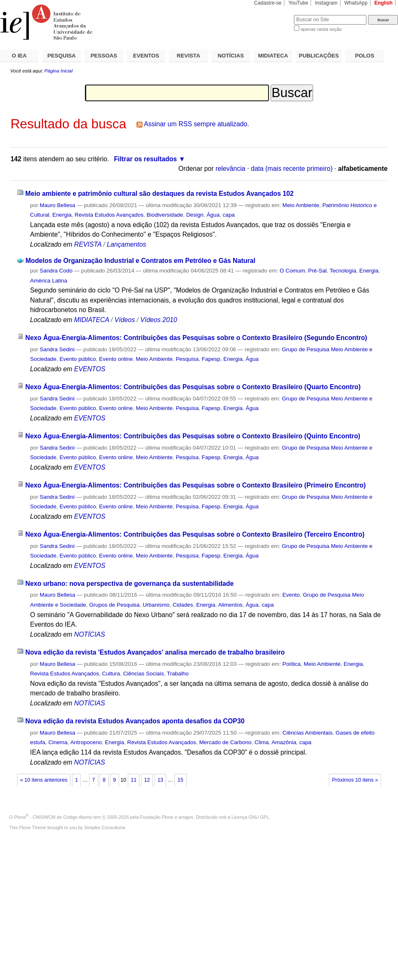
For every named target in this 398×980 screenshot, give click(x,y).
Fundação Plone (157, 817)
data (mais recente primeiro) (292, 169)
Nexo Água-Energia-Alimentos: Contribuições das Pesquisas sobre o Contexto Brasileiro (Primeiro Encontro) (196, 485)
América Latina (49, 281)
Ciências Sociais (144, 674)
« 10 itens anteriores (44, 780)
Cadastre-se (268, 3)
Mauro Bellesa (57, 205)
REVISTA (189, 56)
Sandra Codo (56, 271)
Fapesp (211, 359)
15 (180, 780)
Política (291, 664)
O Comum (292, 271)
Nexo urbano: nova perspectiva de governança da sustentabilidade (130, 584)
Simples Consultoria (104, 827)
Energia (62, 215)
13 (160, 780)
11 (134, 780)
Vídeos (125, 320)
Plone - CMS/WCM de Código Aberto (53, 817)
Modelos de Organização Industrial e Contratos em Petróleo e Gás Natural (140, 261)
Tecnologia (343, 271)
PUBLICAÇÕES (319, 56)
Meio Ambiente (301, 205)
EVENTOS (146, 56)
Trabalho (178, 674)
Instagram (326, 3)
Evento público (78, 359)
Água (213, 215)
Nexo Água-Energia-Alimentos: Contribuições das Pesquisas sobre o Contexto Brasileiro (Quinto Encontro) (193, 436)
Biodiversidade (165, 215)
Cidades (183, 605)
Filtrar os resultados (146, 159)
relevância (231, 169)
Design (195, 215)
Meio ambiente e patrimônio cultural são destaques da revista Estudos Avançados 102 (159, 194)
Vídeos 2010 (159, 320)
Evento (291, 595)
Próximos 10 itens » (355, 780)
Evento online (116, 359)
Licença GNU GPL (250, 817)
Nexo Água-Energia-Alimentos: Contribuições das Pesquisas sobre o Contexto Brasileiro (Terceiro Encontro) (195, 534)
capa (229, 215)
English (383, 3)
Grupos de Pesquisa (114, 605)
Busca (274, 15)
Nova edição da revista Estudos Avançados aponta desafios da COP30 (135, 721)
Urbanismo (156, 605)
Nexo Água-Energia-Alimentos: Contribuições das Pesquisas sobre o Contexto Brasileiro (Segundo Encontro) (196, 338)
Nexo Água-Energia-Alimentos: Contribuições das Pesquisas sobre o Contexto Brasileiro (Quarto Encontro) (193, 387)
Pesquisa (187, 359)
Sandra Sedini (57, 349)
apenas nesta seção (321, 29)
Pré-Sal (317, 271)
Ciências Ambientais (307, 733)
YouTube (298, 3)
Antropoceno (86, 742)
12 (147, 780)
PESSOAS (104, 56)
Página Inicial (58, 71)
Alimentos (230, 605)
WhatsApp (356, 3)
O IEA (19, 56)
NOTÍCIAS (231, 56)
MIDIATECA (273, 56)
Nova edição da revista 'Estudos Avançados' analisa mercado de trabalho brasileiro (155, 652)
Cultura (111, 674)
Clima (261, 742)
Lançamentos (127, 244)
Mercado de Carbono (225, 742)
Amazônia (284, 742)
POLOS (365, 56)
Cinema (58, 742)
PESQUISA (62, 56)
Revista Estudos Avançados (109, 215)
